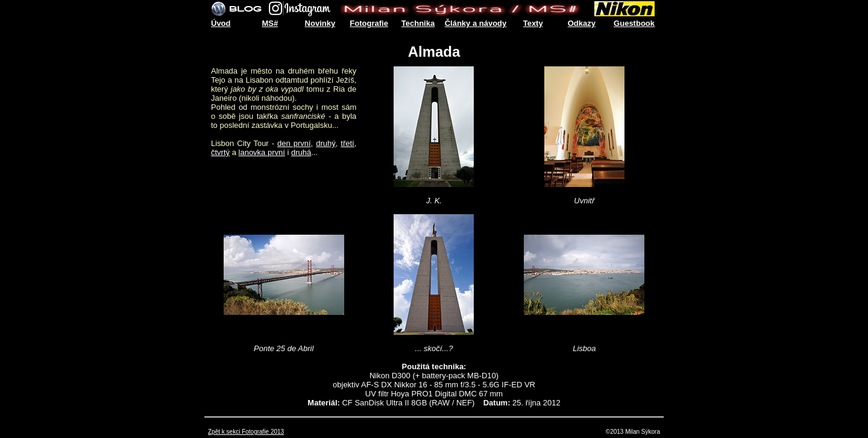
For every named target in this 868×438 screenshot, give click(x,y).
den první (294, 143)
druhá (301, 152)
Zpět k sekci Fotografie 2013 (246, 432)
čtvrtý (220, 152)
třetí (347, 143)
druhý (326, 143)
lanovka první (262, 152)
